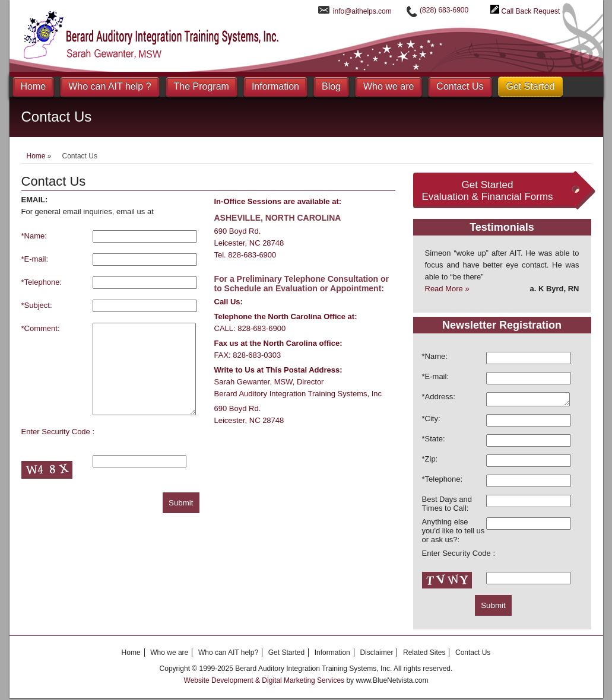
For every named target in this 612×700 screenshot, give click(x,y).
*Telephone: (42, 282)
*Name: (34, 236)
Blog (331, 86)
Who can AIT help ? (110, 86)
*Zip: (430, 461)
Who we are (389, 86)
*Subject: (37, 305)
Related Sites (424, 654)
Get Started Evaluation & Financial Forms (487, 191)
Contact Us (460, 86)
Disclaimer (376, 654)
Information (275, 86)
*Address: (439, 397)
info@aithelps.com (362, 11)
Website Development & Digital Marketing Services (265, 682)
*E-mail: (35, 259)
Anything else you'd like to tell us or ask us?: (454, 532)
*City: (431, 420)
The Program (202, 86)
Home (34, 86)
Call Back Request (531, 11)
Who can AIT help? (228, 654)
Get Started (531, 86)
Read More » (447, 289)
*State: (434, 440)
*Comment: (41, 328)
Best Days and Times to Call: (447, 505)
